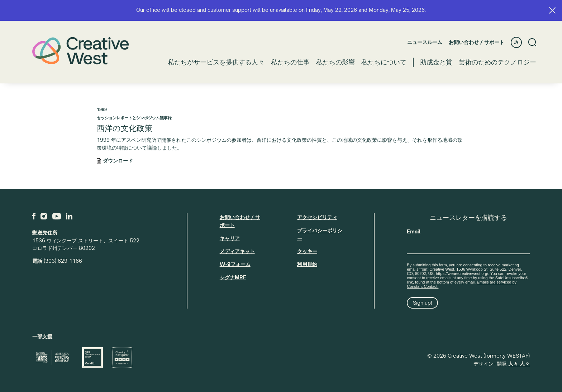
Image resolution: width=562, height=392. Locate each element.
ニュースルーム (425, 42)
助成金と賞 (436, 62)
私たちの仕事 (290, 62)
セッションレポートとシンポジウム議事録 (134, 118)
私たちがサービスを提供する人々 (216, 62)
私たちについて (384, 62)
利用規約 (307, 264)
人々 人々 (519, 364)
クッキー (307, 251)
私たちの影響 (335, 62)
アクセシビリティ (317, 217)
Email (414, 232)
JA (516, 42)
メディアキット (237, 251)
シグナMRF (233, 277)
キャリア (230, 238)
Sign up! (423, 303)
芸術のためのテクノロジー (497, 62)
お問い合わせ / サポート (477, 42)
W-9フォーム (235, 264)
